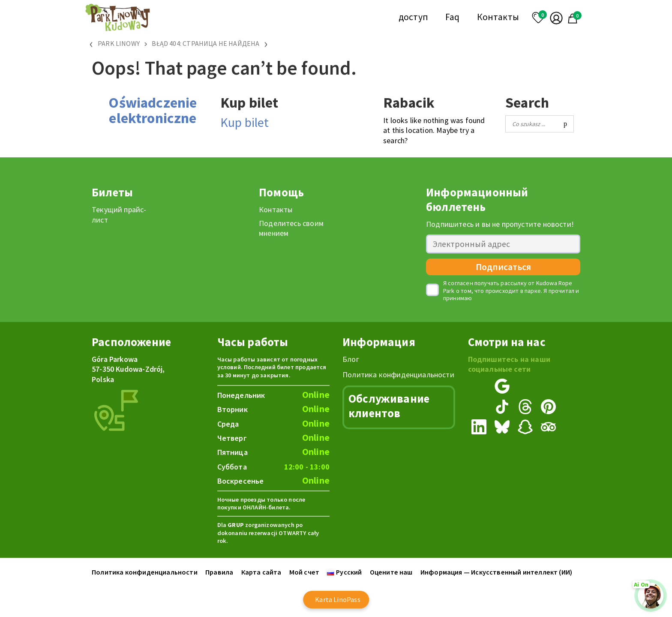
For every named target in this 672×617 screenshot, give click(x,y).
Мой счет (304, 572)
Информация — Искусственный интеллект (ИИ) (496, 572)
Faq (453, 17)
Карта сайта (261, 572)
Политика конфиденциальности (398, 375)
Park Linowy (119, 43)
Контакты (498, 17)
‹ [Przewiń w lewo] (91, 43)
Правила (219, 572)
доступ (413, 17)
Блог (351, 359)
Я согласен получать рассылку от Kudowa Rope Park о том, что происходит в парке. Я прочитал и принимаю (511, 291)
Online (316, 395)
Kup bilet (245, 122)
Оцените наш (391, 572)
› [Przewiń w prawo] (266, 43)
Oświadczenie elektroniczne (153, 110)
